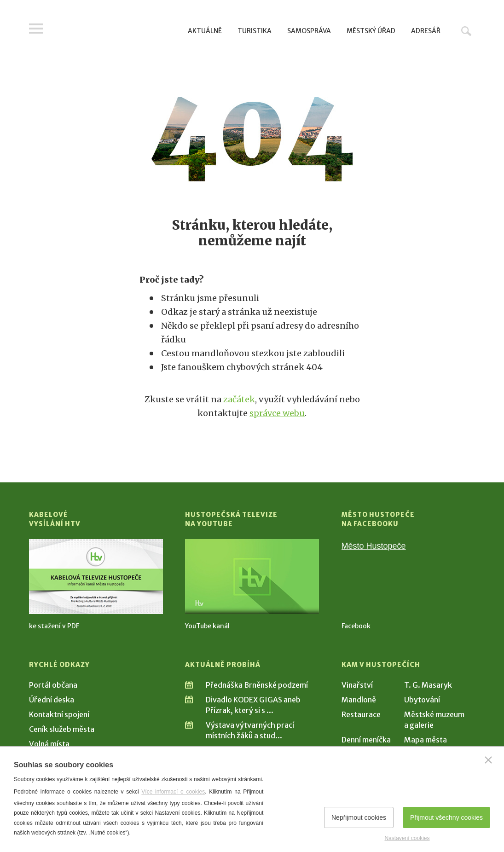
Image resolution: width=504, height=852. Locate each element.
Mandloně (359, 700)
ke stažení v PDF (54, 626)
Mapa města (426, 740)
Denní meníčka (366, 740)
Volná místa (49, 744)
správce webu (277, 413)
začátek (239, 399)
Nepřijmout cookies (359, 817)
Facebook (356, 626)
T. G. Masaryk (428, 685)
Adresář (426, 31)
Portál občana (53, 685)
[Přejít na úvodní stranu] (117, 30)
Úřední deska (52, 700)
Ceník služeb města (62, 729)
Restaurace (361, 714)
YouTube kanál (207, 626)
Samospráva (309, 31)
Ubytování (422, 700)
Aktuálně (205, 31)
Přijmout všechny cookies (446, 817)
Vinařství (357, 685)
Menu (36, 29)
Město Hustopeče (374, 546)
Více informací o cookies (173, 792)
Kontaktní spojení (59, 714)
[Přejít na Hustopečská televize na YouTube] (252, 577)
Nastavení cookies (407, 838)
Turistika (255, 31)
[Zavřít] (488, 760)
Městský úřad (371, 31)
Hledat (466, 31)
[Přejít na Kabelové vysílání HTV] (96, 577)
